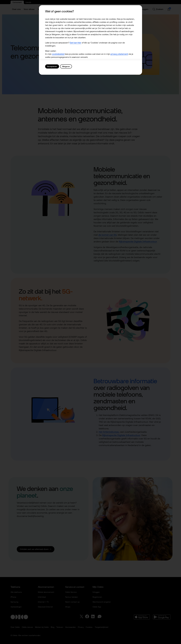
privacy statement (119, 54)
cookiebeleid (58, 54)
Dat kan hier (75, 43)
